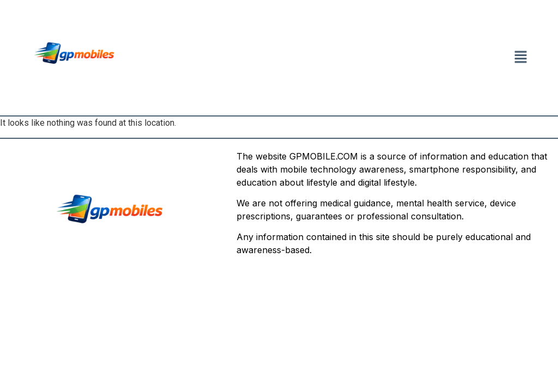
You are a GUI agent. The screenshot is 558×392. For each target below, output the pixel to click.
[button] (521, 58)
